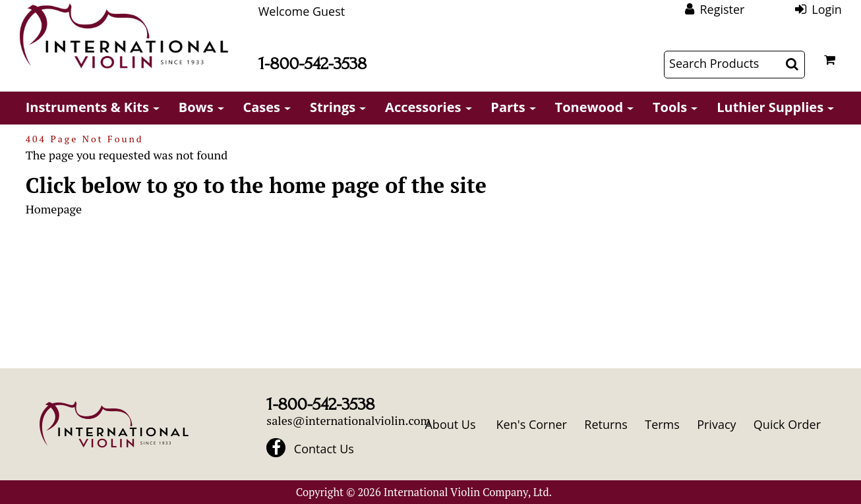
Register (722, 9)
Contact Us (324, 449)
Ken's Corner (532, 424)
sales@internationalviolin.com (348, 420)
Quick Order (787, 424)
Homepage (54, 209)
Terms (662, 424)
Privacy (716, 424)
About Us (450, 424)
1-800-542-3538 (312, 64)
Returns (606, 424)
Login (827, 9)
